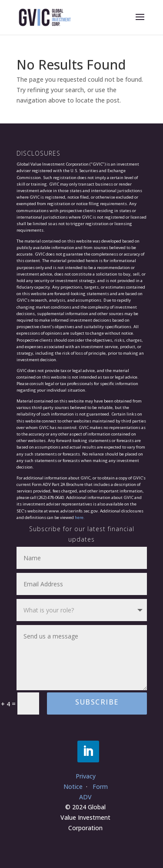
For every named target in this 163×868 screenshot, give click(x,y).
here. (80, 517)
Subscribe (97, 702)
